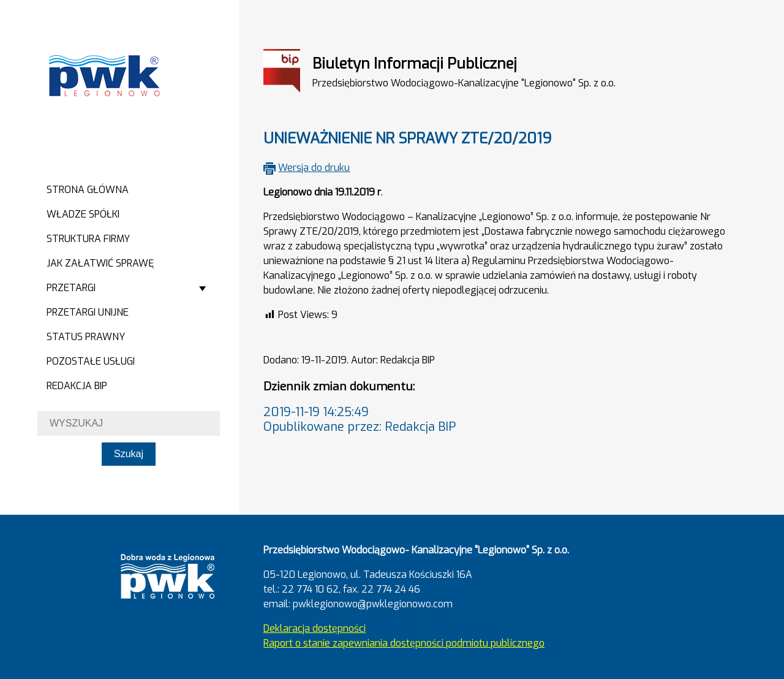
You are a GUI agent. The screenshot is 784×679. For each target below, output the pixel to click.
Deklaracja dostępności (315, 628)
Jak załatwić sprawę (100, 263)
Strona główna (88, 190)
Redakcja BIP (77, 386)
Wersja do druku (314, 168)
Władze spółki (83, 214)
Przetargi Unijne (88, 312)
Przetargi (71, 288)
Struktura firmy (88, 239)
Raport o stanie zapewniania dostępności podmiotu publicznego (404, 643)
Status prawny (86, 337)
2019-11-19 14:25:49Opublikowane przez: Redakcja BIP (360, 419)
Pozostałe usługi (91, 361)
